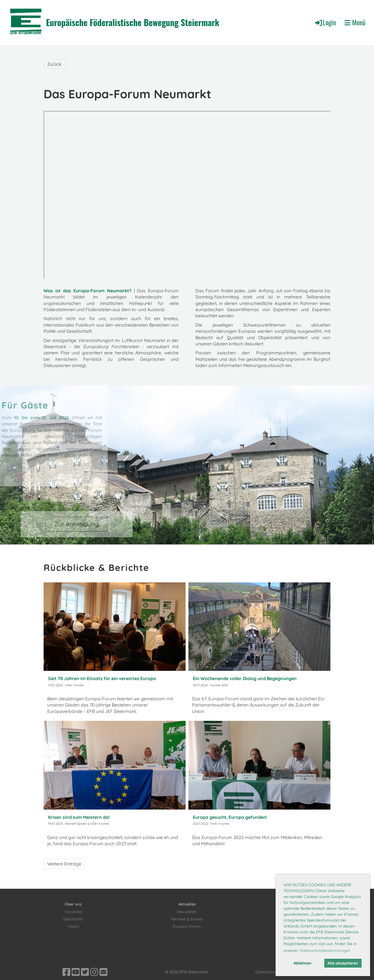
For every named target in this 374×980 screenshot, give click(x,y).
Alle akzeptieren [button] (343, 963)
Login (325, 22)
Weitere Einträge (64, 864)
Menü (355, 22)
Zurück (54, 64)
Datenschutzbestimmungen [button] (325, 951)
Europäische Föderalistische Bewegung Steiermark (133, 22)
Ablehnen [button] (303, 963)
